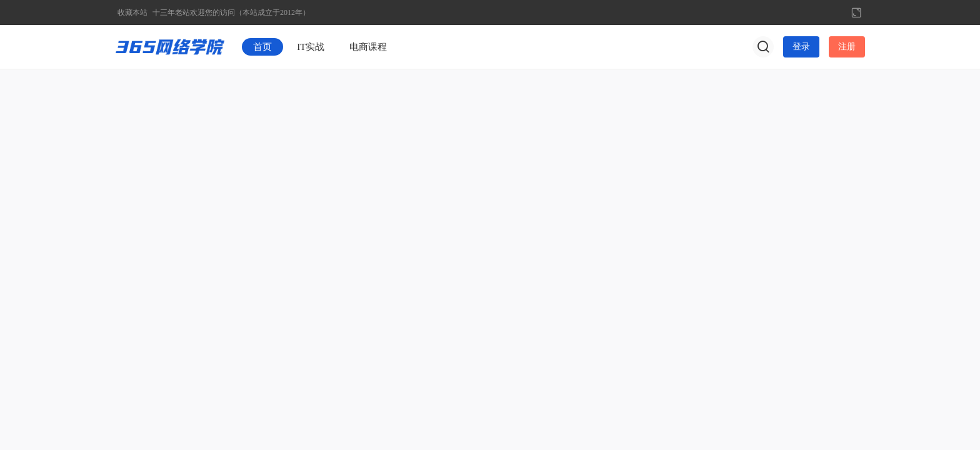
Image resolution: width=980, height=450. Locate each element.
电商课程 (368, 47)
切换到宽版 (856, 12)
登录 (801, 47)
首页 (262, 47)
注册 (847, 47)
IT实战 (311, 47)
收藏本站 (132, 12)
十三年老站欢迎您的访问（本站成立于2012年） (231, 12)
